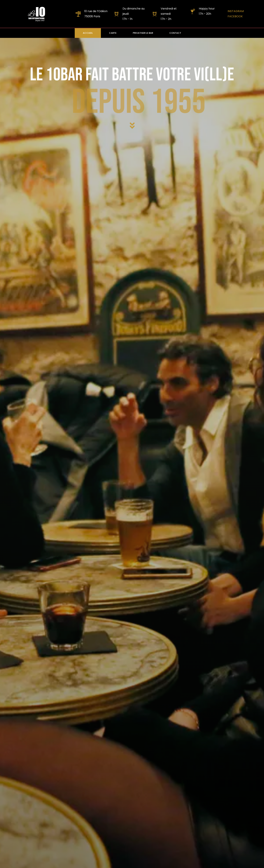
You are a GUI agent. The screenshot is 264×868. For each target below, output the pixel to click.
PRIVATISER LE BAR (143, 33)
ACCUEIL (88, 33)
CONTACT (175, 33)
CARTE (113, 33)
